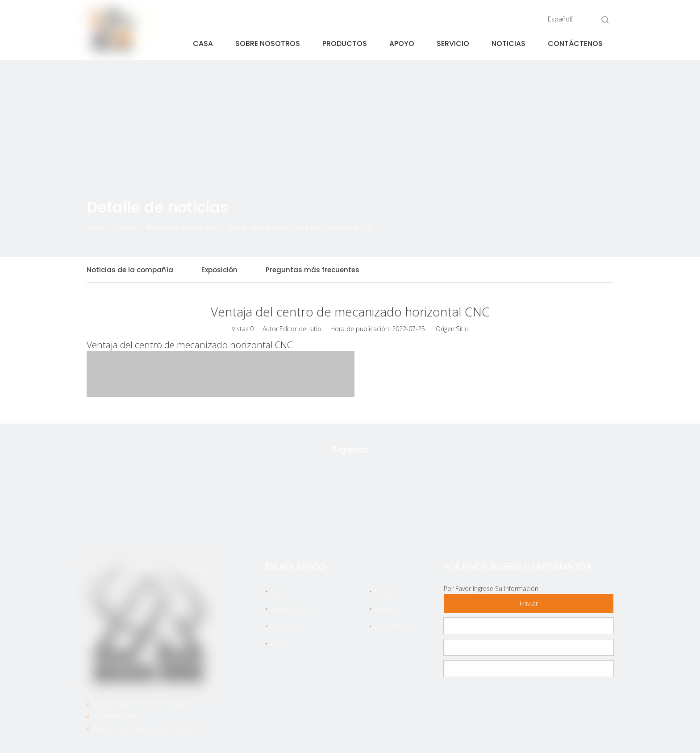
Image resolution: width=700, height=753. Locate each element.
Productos (285, 626)
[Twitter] (307, 510)
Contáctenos (393, 626)
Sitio (462, 329)
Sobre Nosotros (294, 609)
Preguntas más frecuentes (312, 270)
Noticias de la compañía (130, 270)
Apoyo (279, 644)
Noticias (385, 609)
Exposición (219, 270)
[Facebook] (335, 510)
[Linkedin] (363, 510)
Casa (277, 591)
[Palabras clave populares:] (605, 20)
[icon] (573, 221)
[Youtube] (391, 510)
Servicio (385, 591)
